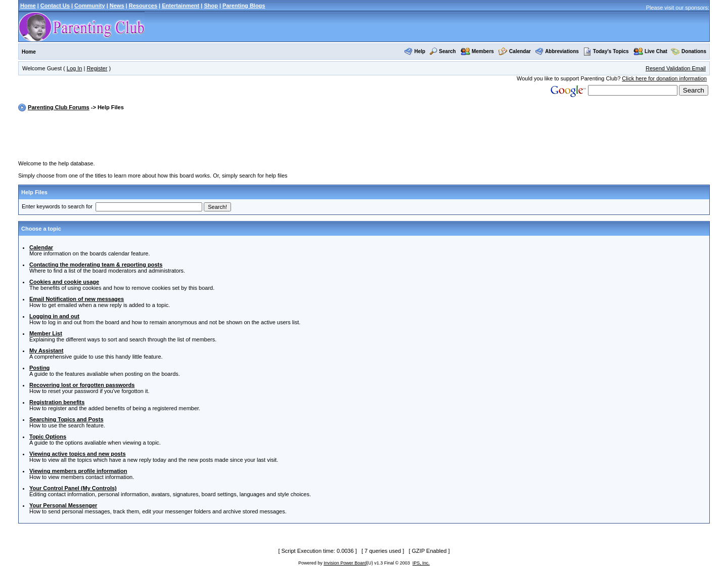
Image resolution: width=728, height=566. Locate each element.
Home (28, 6)
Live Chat (656, 51)
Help (420, 51)
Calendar (520, 51)
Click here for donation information (664, 78)
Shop (211, 6)
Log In (75, 68)
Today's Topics (606, 51)
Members (483, 51)
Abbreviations (562, 51)
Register (97, 68)
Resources (143, 6)
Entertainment (180, 6)
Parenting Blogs (244, 6)
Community (90, 6)
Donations (694, 51)
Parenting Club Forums (59, 107)
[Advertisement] (364, 138)
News (117, 6)
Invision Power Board (345, 563)
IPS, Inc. (421, 563)
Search (447, 51)
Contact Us (55, 6)
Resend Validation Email (676, 68)
